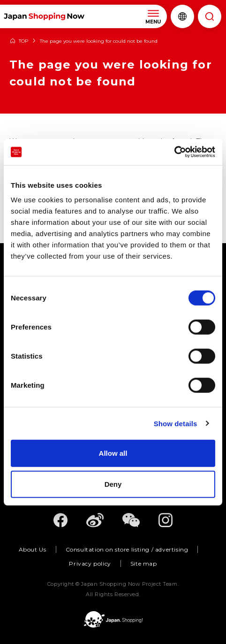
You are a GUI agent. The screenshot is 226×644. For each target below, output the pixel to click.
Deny (113, 484)
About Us (33, 549)
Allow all (113, 453)
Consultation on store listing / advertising (127, 549)
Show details (176, 423)
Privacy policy (90, 563)
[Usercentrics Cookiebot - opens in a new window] (174, 152)
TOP (23, 41)
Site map (144, 563)
